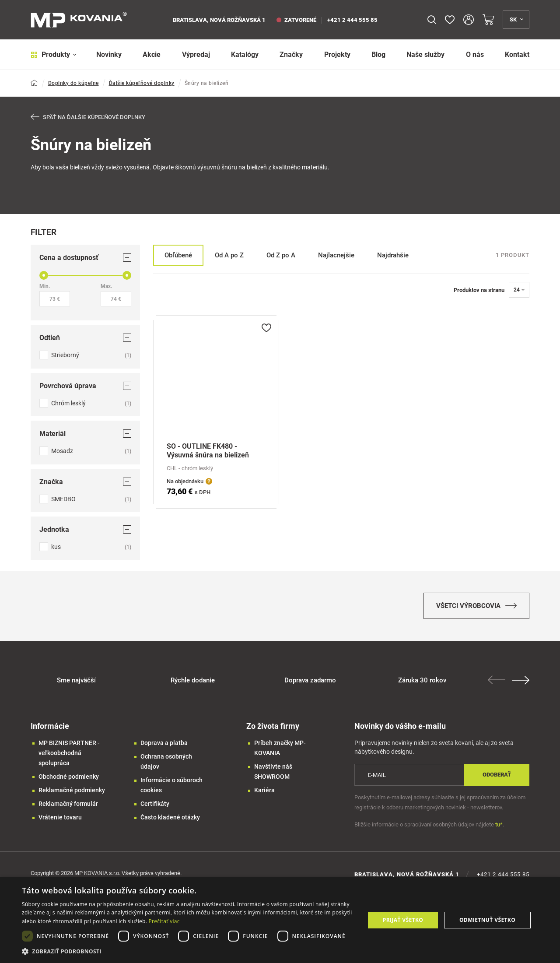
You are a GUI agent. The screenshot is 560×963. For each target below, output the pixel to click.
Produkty (54, 54)
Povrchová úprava (85, 385)
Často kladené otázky (170, 817)
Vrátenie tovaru (60, 817)
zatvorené (296, 20)
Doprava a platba (164, 743)
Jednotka (85, 529)
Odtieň (85, 338)
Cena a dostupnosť (85, 258)
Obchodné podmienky (69, 777)
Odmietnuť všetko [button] (487, 920)
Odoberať (497, 775)
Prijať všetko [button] (403, 920)
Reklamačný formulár (68, 804)
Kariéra (264, 790)
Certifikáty (155, 804)
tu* (499, 824)
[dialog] (280, 920)
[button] (188, 951)
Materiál (85, 434)
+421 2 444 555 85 (352, 20)
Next (521, 680)
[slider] (44, 275)
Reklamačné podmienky (72, 790)
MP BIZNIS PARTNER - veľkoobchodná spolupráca (69, 753)
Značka (85, 481)
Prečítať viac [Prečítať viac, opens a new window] (164, 921)
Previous (497, 680)
